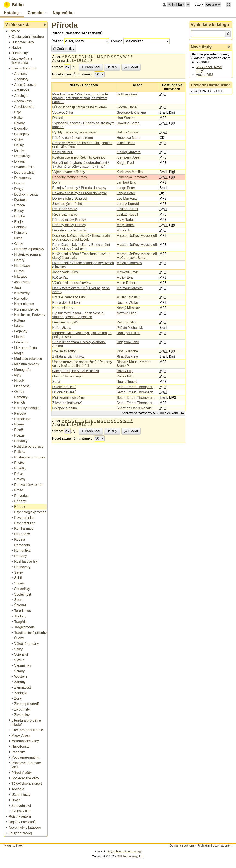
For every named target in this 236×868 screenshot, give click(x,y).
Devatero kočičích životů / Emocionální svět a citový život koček (81, 238)
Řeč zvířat (60, 277)
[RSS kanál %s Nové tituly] (229, 47)
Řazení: (57, 41)
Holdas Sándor (128, 132)
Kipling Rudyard (129, 152)
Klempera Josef (128, 157)
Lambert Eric (126, 182)
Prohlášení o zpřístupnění (215, 845)
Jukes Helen (126, 143)
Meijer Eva (125, 277)
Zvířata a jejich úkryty (68, 357)
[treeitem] (26, 31)
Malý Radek (126, 220)
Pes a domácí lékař (67, 303)
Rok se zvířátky (64, 351)
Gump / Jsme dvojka (68, 376)
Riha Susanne (127, 351)
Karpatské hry (63, 308)
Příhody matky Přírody (69, 220)
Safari (57, 382)
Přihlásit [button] (176, 4)
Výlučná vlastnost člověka (72, 283)
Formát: (117, 41)
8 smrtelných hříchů (67, 204)
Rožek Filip (125, 371)
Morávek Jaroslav (130, 288)
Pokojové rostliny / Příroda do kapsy (79, 188)
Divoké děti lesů (64, 387)
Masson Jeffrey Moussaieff (137, 236)
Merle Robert (126, 283)
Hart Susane (126, 118)
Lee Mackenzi (127, 198)
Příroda (64, 25)
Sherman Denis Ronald (134, 408)
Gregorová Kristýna (131, 113)
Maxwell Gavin (128, 272)
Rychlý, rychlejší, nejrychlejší (74, 132)
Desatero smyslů (65, 322)
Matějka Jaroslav (129, 263)
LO (84, 61)
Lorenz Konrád (128, 204)
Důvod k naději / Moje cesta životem (79, 107)
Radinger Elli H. (128, 333)
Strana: (58, 67)
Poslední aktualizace (211, 85)
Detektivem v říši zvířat (69, 230)
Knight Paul (125, 163)
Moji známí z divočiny (68, 398)
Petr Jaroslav (126, 322)
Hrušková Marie (129, 138)
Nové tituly (201, 47)
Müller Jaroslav (128, 297)
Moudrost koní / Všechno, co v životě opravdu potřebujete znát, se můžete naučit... (80, 98)
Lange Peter (126, 188)
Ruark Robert (127, 382)
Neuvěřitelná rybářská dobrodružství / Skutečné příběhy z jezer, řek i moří (81, 165)
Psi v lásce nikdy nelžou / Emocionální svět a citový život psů (81, 247)
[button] (188, 4)
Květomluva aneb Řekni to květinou (79, 157)
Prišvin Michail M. (130, 328)
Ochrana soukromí (182, 845)
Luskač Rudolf (127, 209)
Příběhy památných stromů (73, 138)
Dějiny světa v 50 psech (70, 198)
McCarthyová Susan (132, 258)
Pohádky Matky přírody (70, 177)
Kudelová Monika (130, 172)
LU (90, 61)
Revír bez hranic (65, 209)
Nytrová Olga (126, 313)
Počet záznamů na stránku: (73, 74)
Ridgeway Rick (128, 342)
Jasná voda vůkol (65, 272)
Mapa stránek (13, 845)
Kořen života (62, 328)
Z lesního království (67, 403)
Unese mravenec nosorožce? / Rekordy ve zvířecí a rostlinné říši (82, 364)
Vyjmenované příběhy (69, 172)
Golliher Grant (127, 94)
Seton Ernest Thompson (135, 387)
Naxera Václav (128, 303)
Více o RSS (205, 75)
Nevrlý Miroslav (128, 308)
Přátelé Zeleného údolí (69, 297)
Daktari (58, 118)
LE (79, 61)
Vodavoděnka (63, 113)
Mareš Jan (125, 230)
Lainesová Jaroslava (132, 177)
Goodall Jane (127, 107)
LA (74, 61)
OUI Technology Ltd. (130, 856)
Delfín (57, 182)
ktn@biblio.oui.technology (124, 851)
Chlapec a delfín (65, 408)
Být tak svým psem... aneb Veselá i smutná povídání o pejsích (79, 315)
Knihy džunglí (62, 152)
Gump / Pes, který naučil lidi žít (76, 371)
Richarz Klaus (127, 362)
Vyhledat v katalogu (210, 25)
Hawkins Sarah (128, 123)
